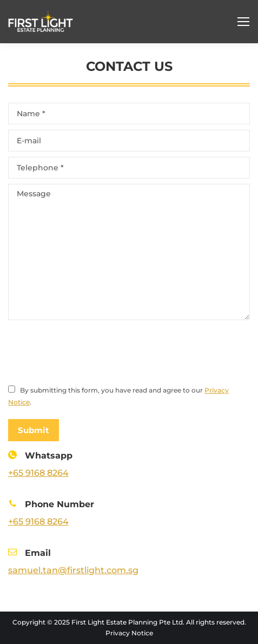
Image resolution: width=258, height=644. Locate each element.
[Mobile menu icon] (243, 22)
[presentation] (90, 352)
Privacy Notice (129, 633)
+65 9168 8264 (38, 473)
